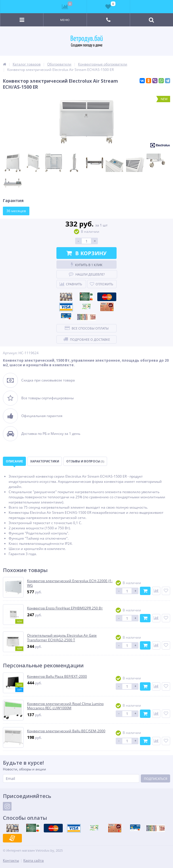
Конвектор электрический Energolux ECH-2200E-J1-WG (70, 583)
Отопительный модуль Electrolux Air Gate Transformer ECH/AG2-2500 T (62, 638)
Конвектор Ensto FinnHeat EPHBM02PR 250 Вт (65, 608)
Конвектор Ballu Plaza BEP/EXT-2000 (57, 677)
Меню (65, 20)
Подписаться (156, 779)
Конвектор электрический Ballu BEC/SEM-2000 (66, 731)
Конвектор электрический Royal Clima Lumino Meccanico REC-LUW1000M (65, 706)
